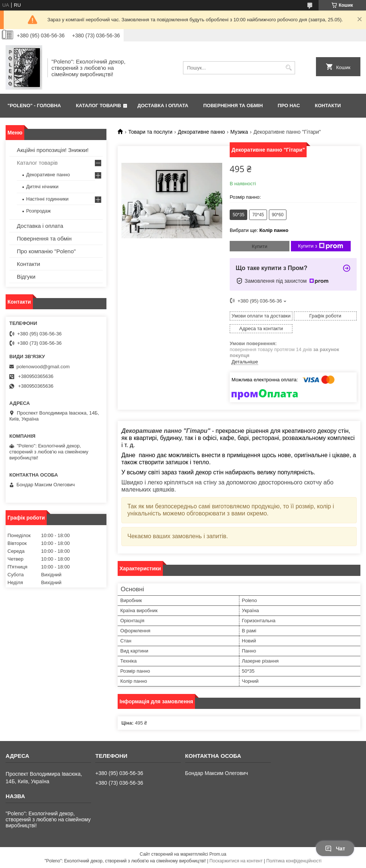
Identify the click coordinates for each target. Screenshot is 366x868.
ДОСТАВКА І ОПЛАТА (163, 106)
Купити (260, 246)
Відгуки (26, 277)
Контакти (28, 264)
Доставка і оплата (40, 226)
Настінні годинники (47, 199)
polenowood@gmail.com (43, 367)
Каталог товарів (37, 163)
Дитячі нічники (42, 187)
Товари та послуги (150, 132)
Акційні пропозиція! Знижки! (53, 150)
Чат (335, 849)
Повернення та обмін (44, 238)
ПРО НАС (289, 106)
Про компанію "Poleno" (46, 251)
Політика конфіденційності (294, 861)
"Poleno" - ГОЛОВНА (34, 106)
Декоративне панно (201, 132)
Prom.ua (218, 854)
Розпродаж (38, 211)
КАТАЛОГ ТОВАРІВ (98, 106)
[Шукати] (289, 68)
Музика (239, 132)
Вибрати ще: (259, 230)
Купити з (321, 246)
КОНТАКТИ (328, 106)
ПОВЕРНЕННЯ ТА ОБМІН (233, 106)
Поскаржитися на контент (236, 861)
